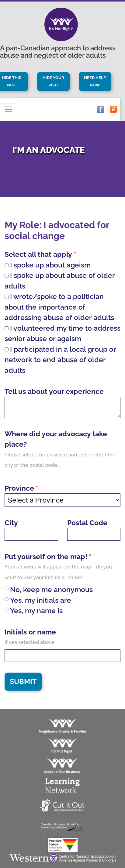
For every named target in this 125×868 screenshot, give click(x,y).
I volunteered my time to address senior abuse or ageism (62, 333)
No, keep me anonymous (49, 589)
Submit (23, 681)
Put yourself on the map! (46, 556)
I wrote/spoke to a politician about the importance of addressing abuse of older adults (59, 307)
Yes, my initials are (38, 600)
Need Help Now (95, 81)
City (11, 523)
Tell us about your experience (54, 391)
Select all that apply (38, 254)
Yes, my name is (34, 610)
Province (19, 488)
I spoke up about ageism (48, 265)
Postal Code (87, 523)
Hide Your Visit (54, 81)
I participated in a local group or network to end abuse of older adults (60, 360)
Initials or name (30, 632)
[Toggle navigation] (9, 109)
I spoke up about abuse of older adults (60, 281)
